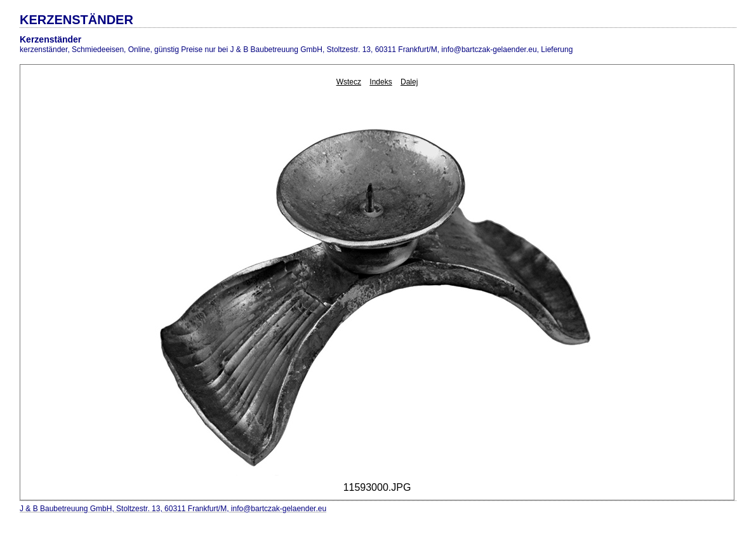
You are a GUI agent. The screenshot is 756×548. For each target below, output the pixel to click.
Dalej (409, 82)
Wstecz (349, 82)
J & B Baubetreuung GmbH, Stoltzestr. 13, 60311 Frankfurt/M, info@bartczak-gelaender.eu (173, 509)
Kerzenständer (50, 39)
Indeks (381, 82)
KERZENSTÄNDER (76, 20)
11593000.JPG (377, 487)
